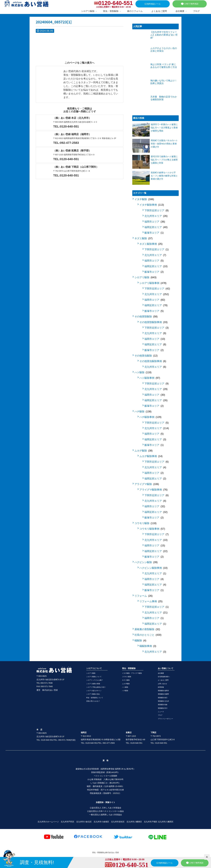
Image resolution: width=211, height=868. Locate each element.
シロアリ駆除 (145, 277)
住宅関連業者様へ (164, 677)
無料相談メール (153, 4)
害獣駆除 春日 (163, 698)
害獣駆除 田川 (163, 708)
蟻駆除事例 (148, 646)
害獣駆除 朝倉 (163, 705)
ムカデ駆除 (144, 451)
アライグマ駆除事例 (153, 490)
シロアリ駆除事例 (153, 283)
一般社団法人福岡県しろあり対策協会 (106, 815)
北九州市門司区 (68, 822)
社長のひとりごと (148, 635)
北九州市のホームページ (48, 822)
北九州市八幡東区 (134, 822)
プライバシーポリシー (165, 719)
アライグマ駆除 (147, 484)
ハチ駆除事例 (150, 417)
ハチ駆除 (143, 412)
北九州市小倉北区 (84, 822)
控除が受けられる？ (93, 701)
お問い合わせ (162, 684)
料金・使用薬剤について (95, 698)
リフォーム (144, 596)
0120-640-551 (116, 3)
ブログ (160, 715)
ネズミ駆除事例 (151, 244)
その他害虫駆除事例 (153, 361)
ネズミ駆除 (144, 238)
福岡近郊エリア (156, 227)
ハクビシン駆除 (146, 562)
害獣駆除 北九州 (163, 701)
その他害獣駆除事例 (153, 322)
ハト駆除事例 (150, 378)
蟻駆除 (140, 641)
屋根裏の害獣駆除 (147, 629)
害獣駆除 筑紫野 (163, 694)
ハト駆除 (143, 372)
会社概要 (161, 673)
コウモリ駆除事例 (152, 529)
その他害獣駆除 (146, 317)
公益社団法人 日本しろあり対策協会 (106, 808)
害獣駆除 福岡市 (163, 691)
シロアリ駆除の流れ (93, 694)
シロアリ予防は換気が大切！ (96, 687)
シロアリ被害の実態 (93, 684)
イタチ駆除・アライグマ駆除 (132, 673)
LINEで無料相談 (190, 4)
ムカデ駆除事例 (151, 456)
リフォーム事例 (151, 601)
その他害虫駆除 (146, 356)
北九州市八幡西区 (166, 822)
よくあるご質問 (163, 680)
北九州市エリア (156, 216)
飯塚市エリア (154, 233)
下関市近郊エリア (157, 210)
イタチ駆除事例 (152, 205)
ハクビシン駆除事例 (153, 568)
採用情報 (161, 687)
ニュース (161, 712)
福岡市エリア (155, 222)
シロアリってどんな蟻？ (95, 680)
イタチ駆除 (144, 199)
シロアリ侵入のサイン (94, 691)
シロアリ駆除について (94, 677)
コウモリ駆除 (145, 523)
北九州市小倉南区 (101, 822)
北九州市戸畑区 (151, 822)
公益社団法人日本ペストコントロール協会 (106, 811)
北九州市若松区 (118, 822)
